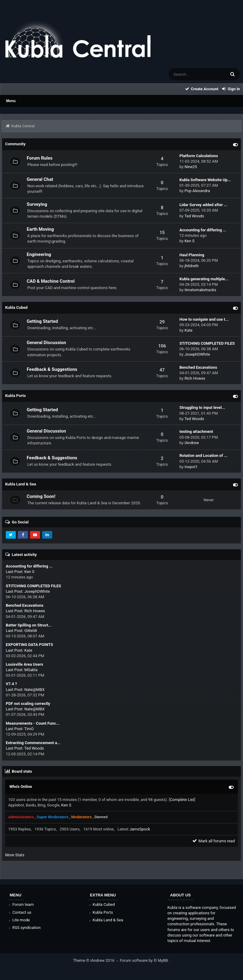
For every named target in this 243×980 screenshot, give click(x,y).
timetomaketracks (200, 290)
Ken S (189, 241)
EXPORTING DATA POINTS (29, 645)
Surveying (37, 204)
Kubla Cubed (101, 904)
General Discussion (46, 343)
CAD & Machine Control (51, 281)
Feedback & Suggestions (52, 369)
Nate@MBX (34, 690)
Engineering (39, 254)
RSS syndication (24, 928)
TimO (29, 729)
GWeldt (31, 631)
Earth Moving (40, 229)
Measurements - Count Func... (33, 723)
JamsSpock (140, 829)
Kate (188, 330)
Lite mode (19, 920)
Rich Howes (195, 378)
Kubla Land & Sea (106, 920)
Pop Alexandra (197, 191)
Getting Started (42, 321)
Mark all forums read (213, 841)
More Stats (15, 855)
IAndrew (192, 443)
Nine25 (191, 167)
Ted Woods (194, 216)
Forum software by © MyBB (144, 960)
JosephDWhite (197, 354)
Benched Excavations (25, 605)
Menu (11, 101)
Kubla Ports (100, 912)
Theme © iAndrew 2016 (96, 960)
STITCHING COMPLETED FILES (33, 586)
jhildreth (192, 266)
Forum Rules (40, 158)
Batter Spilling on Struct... (29, 625)
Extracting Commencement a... (33, 743)
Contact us (20, 912)
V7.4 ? (11, 684)
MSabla (31, 670)
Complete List (182, 800)
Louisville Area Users (24, 664)
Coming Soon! (41, 496)
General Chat (40, 179)
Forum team (21, 904)
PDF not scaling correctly (28, 704)
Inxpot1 (191, 467)
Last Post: (15, 572)
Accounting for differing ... (29, 566)
